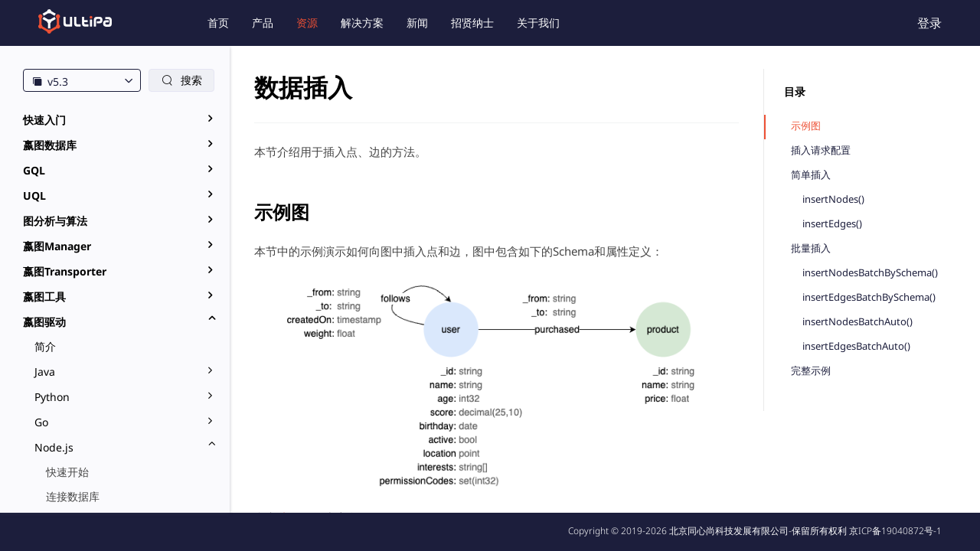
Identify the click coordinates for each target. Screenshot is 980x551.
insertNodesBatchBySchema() (870, 273)
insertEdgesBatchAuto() (856, 346)
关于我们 (538, 23)
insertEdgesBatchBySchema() (869, 297)
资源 (307, 23)
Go (41, 422)
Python (52, 397)
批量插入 (811, 248)
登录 (929, 23)
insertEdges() (832, 224)
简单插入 (811, 175)
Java (45, 372)
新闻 (417, 23)
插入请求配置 (821, 150)
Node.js (54, 447)
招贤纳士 (472, 23)
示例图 (806, 126)
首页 (218, 23)
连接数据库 (73, 496)
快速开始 (67, 472)
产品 (263, 23)
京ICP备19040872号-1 (895, 531)
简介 (45, 346)
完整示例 (811, 371)
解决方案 (362, 23)
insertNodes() (833, 199)
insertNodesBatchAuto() (857, 322)
